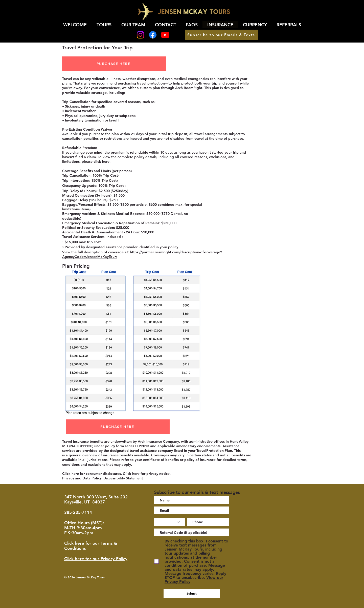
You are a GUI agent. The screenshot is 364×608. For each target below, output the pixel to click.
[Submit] (192, 593)
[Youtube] (165, 35)
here (106, 161)
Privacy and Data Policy (82, 478)
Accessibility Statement (123, 478)
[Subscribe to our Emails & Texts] (222, 35)
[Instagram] (140, 35)
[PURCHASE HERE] (114, 64)
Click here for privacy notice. (147, 474)
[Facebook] (153, 35)
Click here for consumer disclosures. (92, 474)
